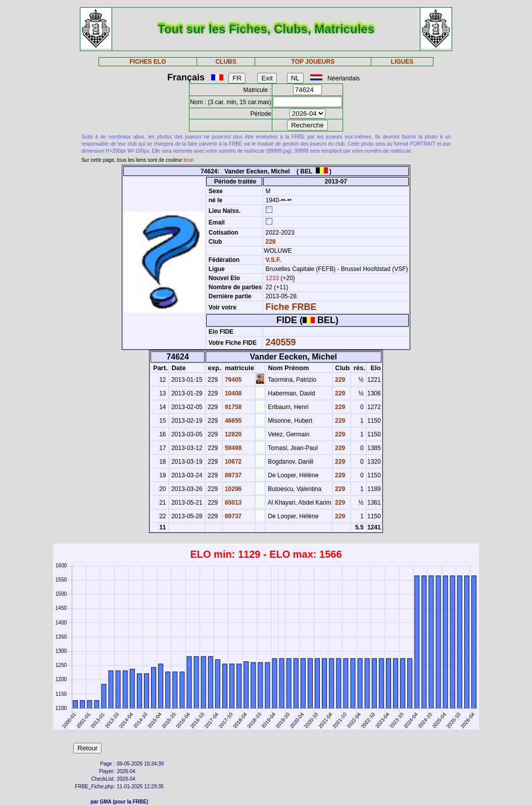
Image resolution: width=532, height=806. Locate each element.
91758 (233, 407)
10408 (233, 393)
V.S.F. (273, 260)
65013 (233, 503)
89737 (233, 475)
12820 (233, 434)
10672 (233, 462)
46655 (233, 421)
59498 (233, 448)
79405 (233, 380)
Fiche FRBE (291, 307)
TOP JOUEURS (313, 62)
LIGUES (402, 62)
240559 (280, 342)
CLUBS (226, 62)
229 (270, 242)
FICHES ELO (148, 62)
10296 (233, 489)
